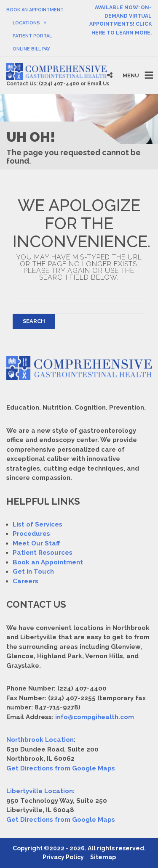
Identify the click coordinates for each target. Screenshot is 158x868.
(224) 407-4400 (59, 84)
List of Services (37, 524)
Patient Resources (43, 553)
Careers (25, 581)
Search (34, 321)
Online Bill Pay (31, 49)
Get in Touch (33, 572)
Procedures (31, 534)
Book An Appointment (35, 10)
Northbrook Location (40, 740)
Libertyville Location (40, 791)
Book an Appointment (48, 562)
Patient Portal (32, 36)
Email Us (98, 84)
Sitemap (103, 857)
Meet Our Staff (36, 543)
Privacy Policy (63, 857)
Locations (26, 23)
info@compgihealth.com (95, 717)
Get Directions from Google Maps (61, 768)
